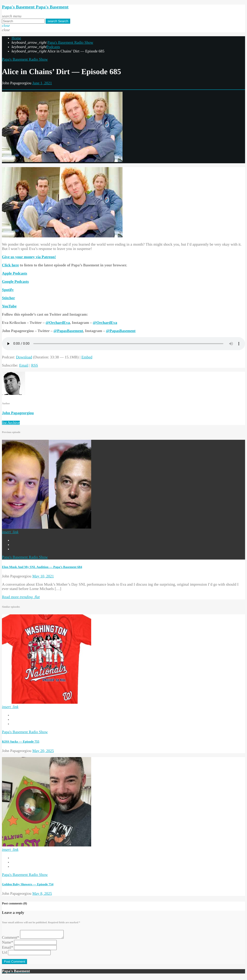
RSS (34, 366)
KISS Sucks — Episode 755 (21, 742)
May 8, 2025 (42, 894)
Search (58, 21)
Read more (21, 597)
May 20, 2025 (43, 751)
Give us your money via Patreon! (29, 257)
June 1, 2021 (42, 83)
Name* (7, 944)
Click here (10, 265)
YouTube (9, 306)
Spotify (8, 290)
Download (24, 357)
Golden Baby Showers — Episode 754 (28, 884)
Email (24, 366)
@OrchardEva (58, 323)
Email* (7, 949)
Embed (87, 357)
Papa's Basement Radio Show (70, 43)
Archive (11, 423)
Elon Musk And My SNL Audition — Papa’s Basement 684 (42, 567)
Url (4, 954)
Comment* (10, 939)
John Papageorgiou (18, 413)
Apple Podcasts (14, 273)
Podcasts (53, 47)
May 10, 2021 (43, 576)
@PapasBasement (68, 331)
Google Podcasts (15, 282)
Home (16, 38)
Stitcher (8, 298)
